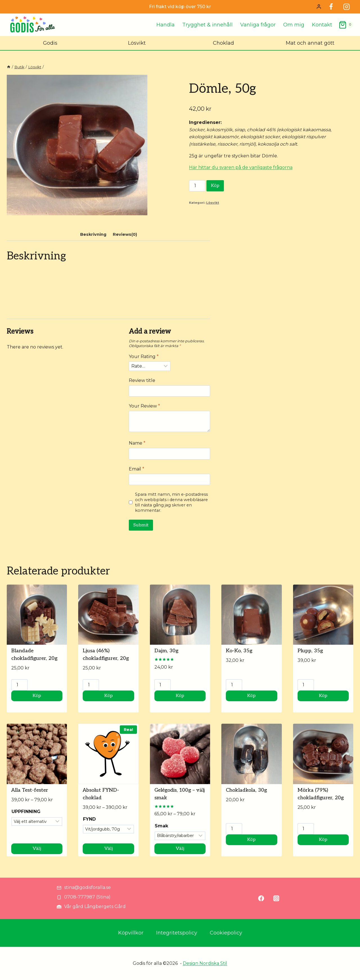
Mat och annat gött (310, 43)
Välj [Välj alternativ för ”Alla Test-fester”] (37, 849)
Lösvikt (137, 43)
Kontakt (322, 25)
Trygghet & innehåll (207, 25)
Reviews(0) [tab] (125, 234)
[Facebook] (331, 7)
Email (137, 469)
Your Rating (144, 357)
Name (137, 443)
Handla (166, 25)
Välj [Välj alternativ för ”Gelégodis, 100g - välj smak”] (180, 849)
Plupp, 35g (310, 651)
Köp (215, 186)
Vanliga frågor (258, 25)
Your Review (144, 406)
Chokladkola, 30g (246, 790)
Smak (161, 826)
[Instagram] (346, 7)
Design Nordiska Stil (205, 963)
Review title (142, 380)
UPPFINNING (26, 812)
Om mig (294, 25)
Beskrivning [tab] (93, 234)
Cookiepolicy (226, 933)
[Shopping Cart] (346, 25)
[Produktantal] (197, 186)
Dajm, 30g (166, 651)
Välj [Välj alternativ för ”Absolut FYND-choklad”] (109, 849)
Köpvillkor (131, 933)
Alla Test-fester (30, 790)
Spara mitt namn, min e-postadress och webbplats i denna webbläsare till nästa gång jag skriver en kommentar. (171, 502)
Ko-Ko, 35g (239, 651)
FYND (89, 819)
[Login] (319, 7)
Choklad (223, 43)
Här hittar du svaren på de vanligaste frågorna (241, 167)
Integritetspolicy (177, 933)
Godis (50, 43)
